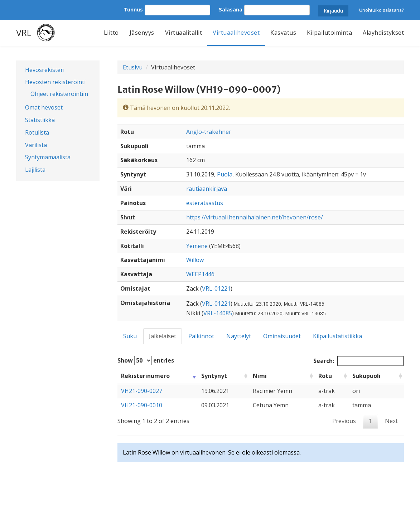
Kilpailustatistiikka (337, 336)
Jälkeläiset (163, 336)
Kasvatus (283, 33)
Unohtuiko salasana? (382, 10)
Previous (344, 421)
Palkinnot (201, 336)
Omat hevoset (44, 107)
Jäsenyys (142, 33)
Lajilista (35, 170)
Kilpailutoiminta (329, 33)
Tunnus (133, 9)
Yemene (197, 246)
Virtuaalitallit (184, 33)
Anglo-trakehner (209, 132)
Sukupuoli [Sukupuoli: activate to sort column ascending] (366, 376)
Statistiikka (40, 120)
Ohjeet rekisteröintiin (59, 94)
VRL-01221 (216, 288)
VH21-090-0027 (142, 391)
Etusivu (133, 67)
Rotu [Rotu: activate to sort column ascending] (325, 376)
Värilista (36, 145)
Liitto (111, 33)
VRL (24, 33)
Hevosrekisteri (45, 70)
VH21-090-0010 (142, 405)
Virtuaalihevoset (236, 33)
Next (391, 421)
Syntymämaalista (48, 157)
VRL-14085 (218, 313)
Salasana (231, 9)
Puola (225, 174)
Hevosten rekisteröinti (55, 82)
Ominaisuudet (282, 336)
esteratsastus (205, 203)
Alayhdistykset (383, 33)
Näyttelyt (239, 336)
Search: (359, 361)
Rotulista (37, 132)
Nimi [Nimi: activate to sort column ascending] (260, 376)
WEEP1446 (200, 274)
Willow (195, 260)
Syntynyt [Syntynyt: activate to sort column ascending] (214, 376)
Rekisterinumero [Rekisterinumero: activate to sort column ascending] (145, 376)
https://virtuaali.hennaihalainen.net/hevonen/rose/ (255, 217)
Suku (130, 336)
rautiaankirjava (207, 189)
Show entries (146, 360)
